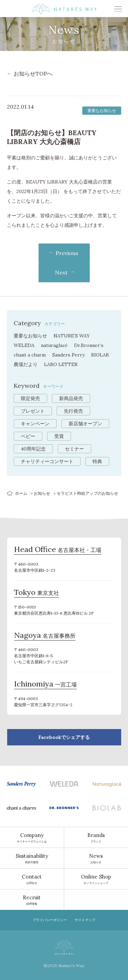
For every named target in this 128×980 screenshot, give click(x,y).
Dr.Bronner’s (89, 345)
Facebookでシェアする (64, 737)
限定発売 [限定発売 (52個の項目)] (30, 398)
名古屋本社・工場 (58, 550)
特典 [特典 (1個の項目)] (97, 461)
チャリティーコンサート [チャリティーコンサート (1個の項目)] (47, 461)
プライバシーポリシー (50, 920)
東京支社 (37, 593)
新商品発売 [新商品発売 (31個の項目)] (71, 398)
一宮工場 (45, 685)
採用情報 (32, 900)
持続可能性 (32, 858)
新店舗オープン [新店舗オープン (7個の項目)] (85, 424)
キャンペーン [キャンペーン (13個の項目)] (35, 424)
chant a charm (30, 355)
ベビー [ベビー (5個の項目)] (28, 436)
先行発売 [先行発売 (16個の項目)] (73, 411)
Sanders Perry (68, 355)
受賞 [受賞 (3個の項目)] (59, 436)
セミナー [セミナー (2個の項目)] (74, 449)
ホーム (21, 493)
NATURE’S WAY (72, 336)
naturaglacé (54, 345)
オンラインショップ (96, 879)
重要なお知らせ (30, 336)
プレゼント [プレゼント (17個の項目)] (33, 411)
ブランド (96, 837)
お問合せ (32, 879)
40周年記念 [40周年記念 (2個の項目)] (33, 449)
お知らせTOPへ (33, 74)
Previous (67, 253)
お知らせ (42, 493)
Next (61, 272)
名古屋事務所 (45, 636)
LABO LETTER (61, 364)
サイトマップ (85, 920)
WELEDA (24, 345)
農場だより (26, 364)
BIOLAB (100, 355)
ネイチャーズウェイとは (32, 837)
